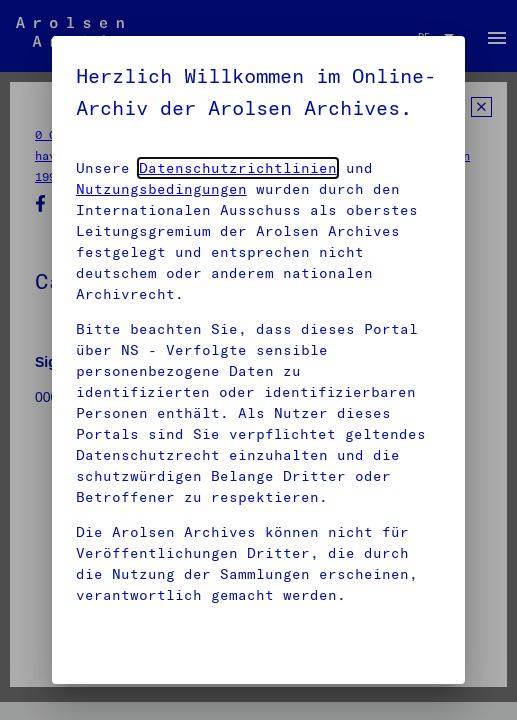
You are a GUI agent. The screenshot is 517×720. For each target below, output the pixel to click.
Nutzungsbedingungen (161, 189)
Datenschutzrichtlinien (238, 168)
